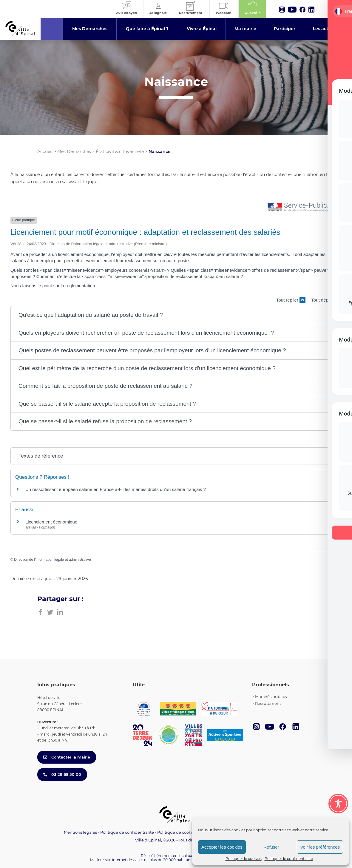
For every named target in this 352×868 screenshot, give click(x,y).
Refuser (271, 847)
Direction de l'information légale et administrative (53, 560)
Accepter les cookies (222, 847)
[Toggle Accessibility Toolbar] (338, 804)
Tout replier (291, 300)
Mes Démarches (74, 152)
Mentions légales (80, 832)
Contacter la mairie (67, 757)
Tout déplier (326, 300)
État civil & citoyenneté (120, 152)
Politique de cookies (244, 859)
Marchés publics (271, 696)
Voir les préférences (320, 847)
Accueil (45, 152)
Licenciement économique (51, 522)
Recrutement (268, 703)
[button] (176, 315)
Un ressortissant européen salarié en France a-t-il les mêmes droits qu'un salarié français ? (116, 489)
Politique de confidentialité (289, 859)
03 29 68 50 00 (62, 774)
